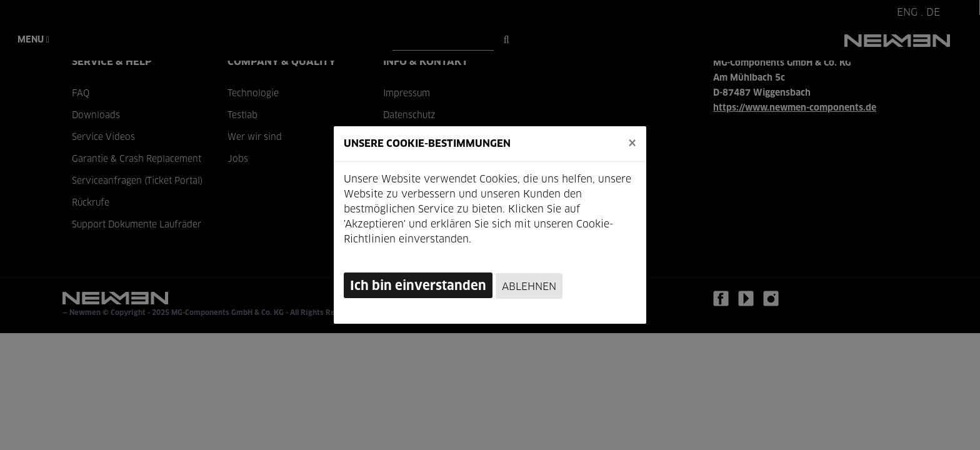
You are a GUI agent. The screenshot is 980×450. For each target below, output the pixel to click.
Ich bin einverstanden (418, 286)
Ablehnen (529, 287)
